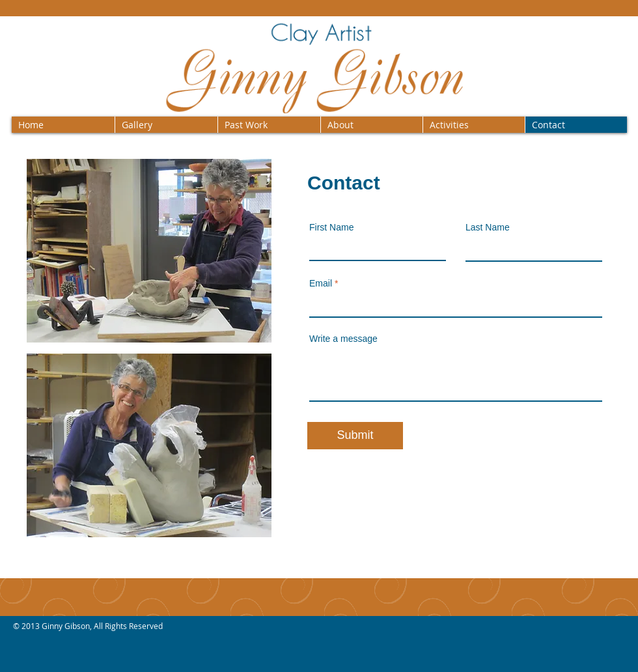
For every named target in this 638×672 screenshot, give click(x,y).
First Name (331, 227)
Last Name (488, 227)
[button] (166, 125)
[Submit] (355, 436)
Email (321, 283)
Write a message (343, 339)
